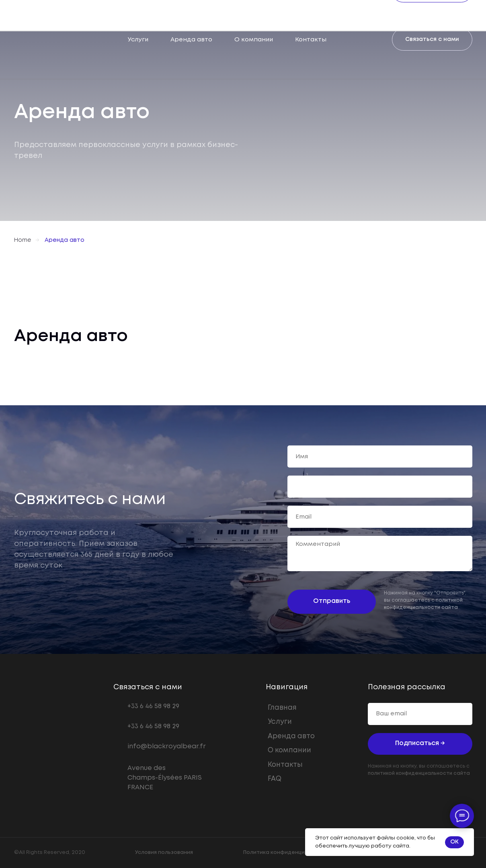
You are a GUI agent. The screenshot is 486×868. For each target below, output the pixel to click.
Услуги (138, 40)
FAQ (275, 779)
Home (23, 240)
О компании (254, 40)
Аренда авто (191, 40)
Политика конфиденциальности (287, 853)
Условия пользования (164, 853)
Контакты (311, 40)
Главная (282, 708)
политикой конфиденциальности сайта (419, 773)
